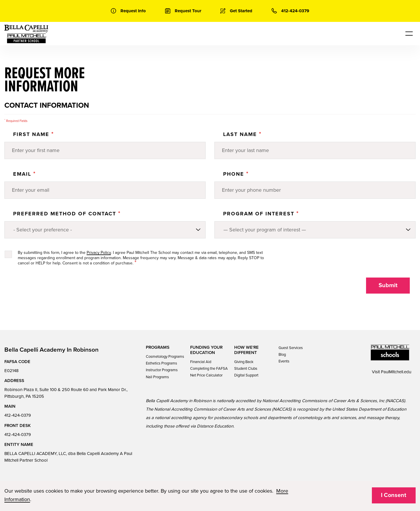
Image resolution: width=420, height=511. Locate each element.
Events (284, 361)
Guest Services (291, 348)
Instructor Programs (162, 370)
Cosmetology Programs (165, 357)
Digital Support (246, 375)
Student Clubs (246, 369)
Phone (236, 174)
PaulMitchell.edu (396, 372)
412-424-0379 (18, 415)
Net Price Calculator (206, 375)
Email (24, 174)
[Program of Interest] (315, 230)
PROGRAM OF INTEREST (261, 214)
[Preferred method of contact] (105, 230)
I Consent (394, 495)
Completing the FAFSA (209, 369)
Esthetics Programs (161, 363)
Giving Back (244, 362)
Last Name (242, 134)
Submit (388, 285)
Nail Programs (157, 377)
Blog (282, 355)
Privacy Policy (99, 253)
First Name (34, 134)
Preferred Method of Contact (67, 214)
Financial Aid (201, 362)
